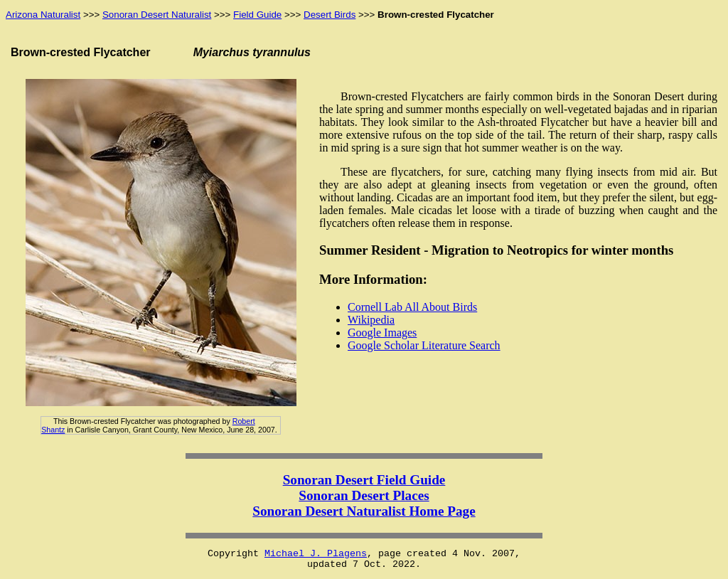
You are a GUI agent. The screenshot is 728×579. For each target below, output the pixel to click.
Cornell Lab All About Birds (412, 307)
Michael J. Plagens (316, 554)
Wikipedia (371, 320)
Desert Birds (330, 15)
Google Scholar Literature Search (424, 345)
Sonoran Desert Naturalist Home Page (364, 511)
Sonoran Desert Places (364, 495)
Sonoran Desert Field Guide (364, 480)
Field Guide (257, 15)
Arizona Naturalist (43, 15)
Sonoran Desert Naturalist (157, 15)
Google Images (382, 333)
